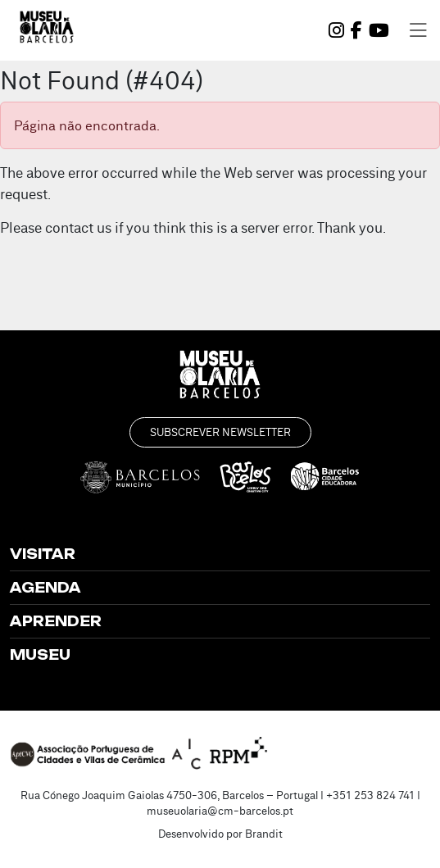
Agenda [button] (45, 588)
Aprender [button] (56, 621)
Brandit (264, 834)
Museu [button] (40, 655)
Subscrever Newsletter (220, 432)
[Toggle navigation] (418, 30)
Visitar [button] (43, 554)
